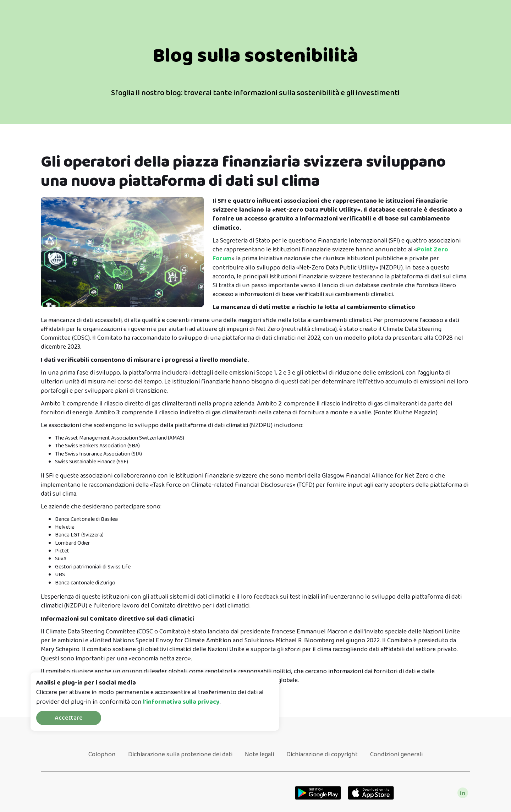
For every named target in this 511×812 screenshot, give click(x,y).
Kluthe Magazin (415, 413)
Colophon (102, 754)
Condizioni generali (396, 754)
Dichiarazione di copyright (322, 754)
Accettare (69, 718)
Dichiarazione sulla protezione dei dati (180, 754)
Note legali (259, 754)
